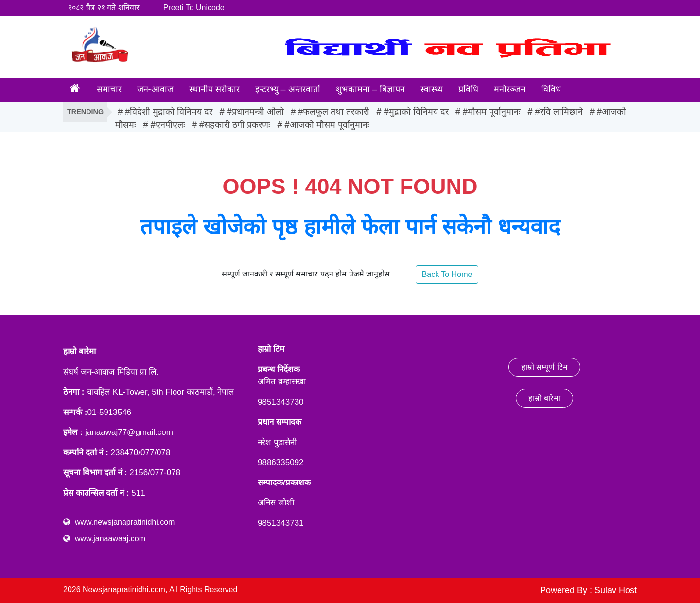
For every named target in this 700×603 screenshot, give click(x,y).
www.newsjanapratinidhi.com (125, 522)
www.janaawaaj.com (110, 539)
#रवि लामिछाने (559, 112)
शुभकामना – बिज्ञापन (370, 89)
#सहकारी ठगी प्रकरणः (235, 125)
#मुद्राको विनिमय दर (416, 112)
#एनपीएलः (168, 125)
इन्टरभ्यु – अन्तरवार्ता (288, 89)
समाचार (109, 89)
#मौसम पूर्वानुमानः (492, 112)
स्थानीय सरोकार (214, 89)
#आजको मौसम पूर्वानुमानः (327, 125)
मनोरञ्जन (510, 89)
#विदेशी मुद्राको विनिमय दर (169, 112)
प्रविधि (468, 89)
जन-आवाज (155, 89)
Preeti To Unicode (194, 8)
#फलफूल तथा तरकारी (334, 112)
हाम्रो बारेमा (544, 398)
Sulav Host (616, 590)
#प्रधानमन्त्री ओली (255, 112)
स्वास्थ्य (432, 89)
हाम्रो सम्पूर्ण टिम (544, 367)
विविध (551, 89)
